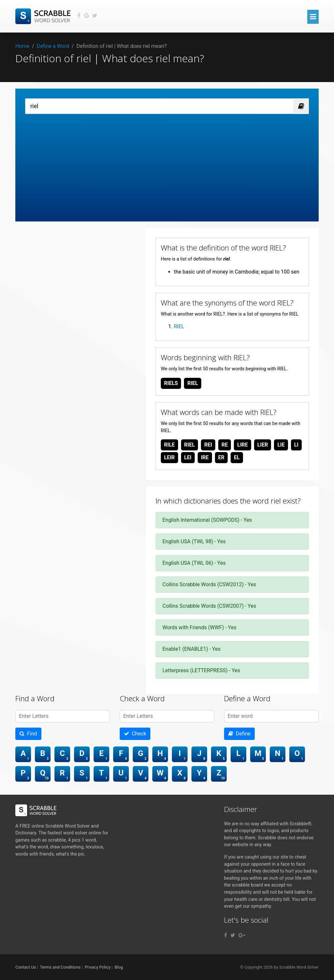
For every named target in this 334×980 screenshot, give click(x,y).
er (221, 457)
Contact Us (26, 967)
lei (188, 457)
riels (171, 383)
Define (239, 734)
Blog (119, 967)
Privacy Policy (98, 967)
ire (205, 457)
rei (208, 445)
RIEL (179, 327)
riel (193, 383)
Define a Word (53, 46)
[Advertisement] (167, 163)
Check (135, 734)
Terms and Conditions (60, 967)
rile (169, 445)
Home (22, 46)
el (237, 457)
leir (169, 457)
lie (281, 445)
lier (263, 445)
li (296, 445)
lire (243, 445)
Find (28, 734)
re (225, 445)
